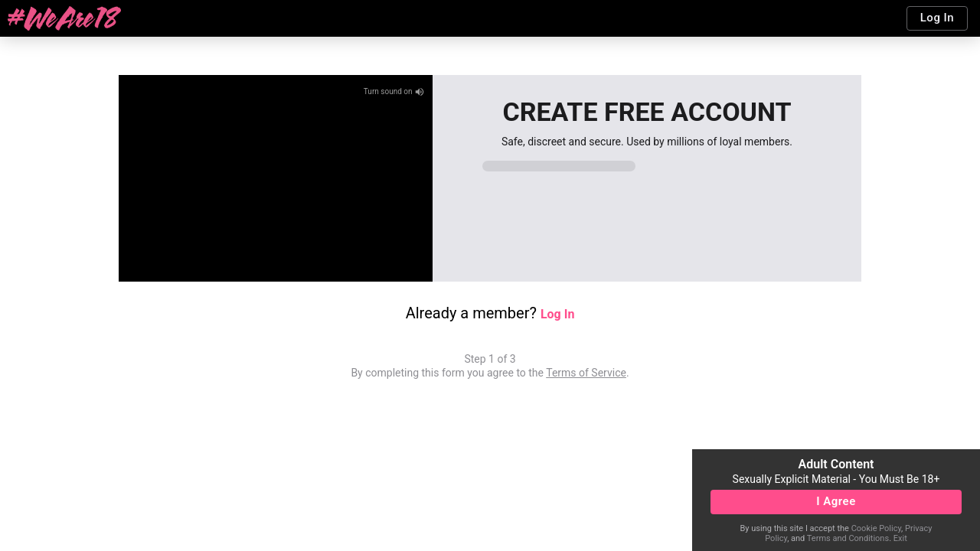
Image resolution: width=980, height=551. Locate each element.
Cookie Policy (876, 528)
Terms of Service (586, 373)
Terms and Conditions (848, 538)
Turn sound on (394, 92)
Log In (557, 314)
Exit (900, 538)
